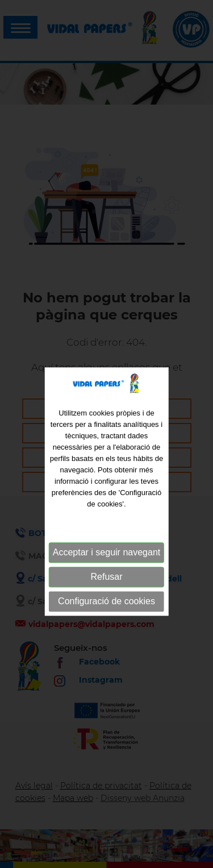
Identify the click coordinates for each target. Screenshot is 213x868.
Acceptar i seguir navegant (106, 565)
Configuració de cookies (106, 614)
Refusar (106, 589)
